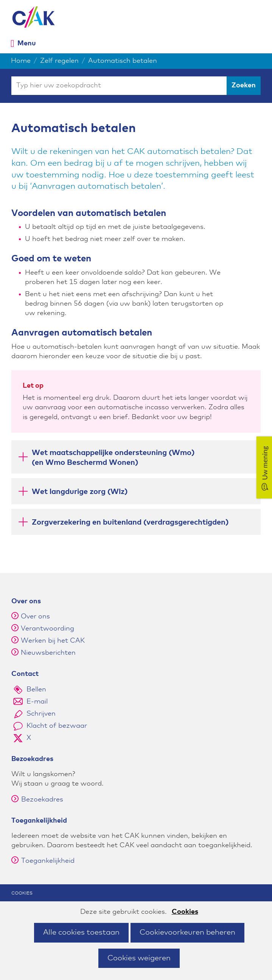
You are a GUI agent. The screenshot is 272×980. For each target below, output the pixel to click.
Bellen (36, 690)
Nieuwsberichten (48, 653)
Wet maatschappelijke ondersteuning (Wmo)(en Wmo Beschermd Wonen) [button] (106, 458)
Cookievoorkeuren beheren (187, 932)
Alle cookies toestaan (81, 932)
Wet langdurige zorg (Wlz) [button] (72, 493)
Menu (27, 43)
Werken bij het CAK (53, 641)
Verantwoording (47, 629)
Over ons (35, 617)
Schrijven (41, 714)
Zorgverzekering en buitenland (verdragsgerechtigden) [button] (123, 524)
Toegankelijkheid (43, 861)
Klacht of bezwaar (57, 726)
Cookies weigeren (139, 958)
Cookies (185, 912)
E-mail (37, 702)
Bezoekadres (37, 800)
